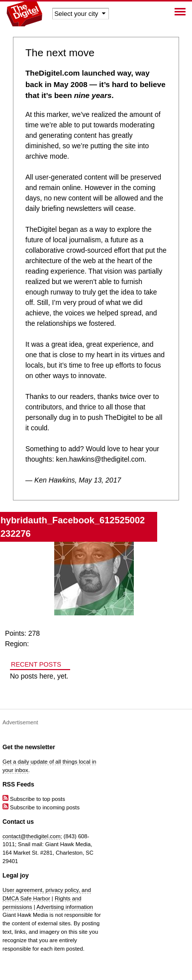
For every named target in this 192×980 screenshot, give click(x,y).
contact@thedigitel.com (31, 836)
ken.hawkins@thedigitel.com (100, 459)
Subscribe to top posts (34, 799)
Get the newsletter (29, 747)
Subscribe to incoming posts (41, 807)
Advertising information (65, 907)
